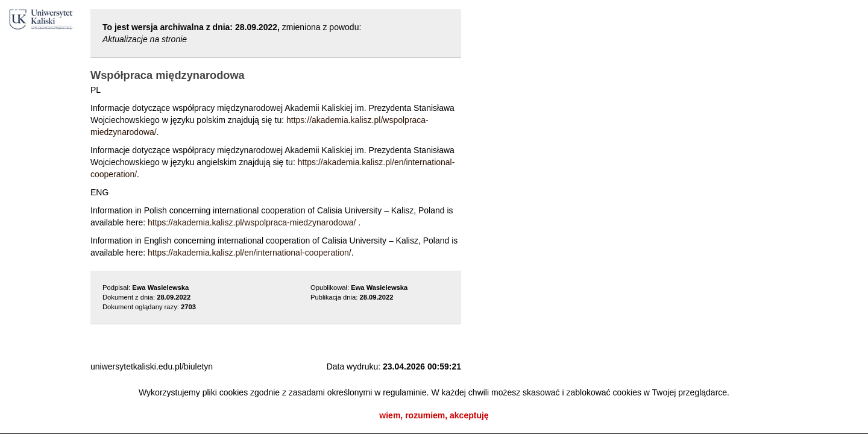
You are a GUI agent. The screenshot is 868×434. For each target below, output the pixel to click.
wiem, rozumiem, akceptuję (434, 415)
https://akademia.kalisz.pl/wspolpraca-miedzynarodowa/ (252, 222)
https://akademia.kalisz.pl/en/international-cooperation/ (250, 253)
